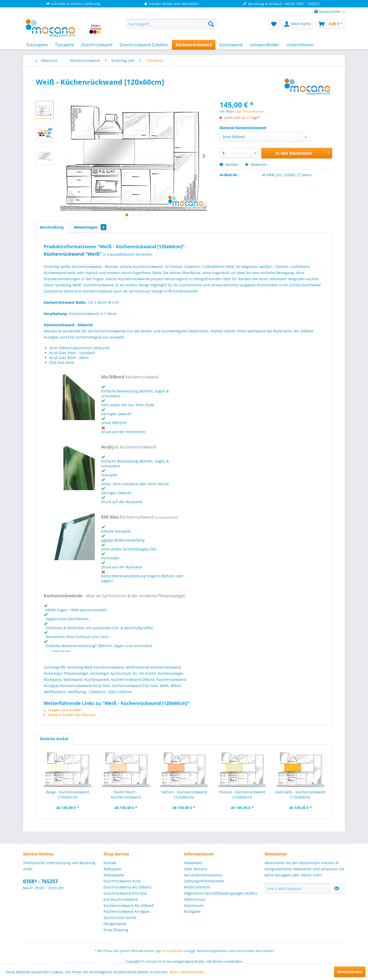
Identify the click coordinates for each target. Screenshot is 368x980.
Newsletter (193, 863)
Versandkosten (173, 951)
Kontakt (110, 863)
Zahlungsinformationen (204, 881)
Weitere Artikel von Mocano (70, 715)
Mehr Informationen (187, 972)
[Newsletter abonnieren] (337, 888)
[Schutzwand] (231, 45)
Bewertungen (90, 227)
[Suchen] (211, 24)
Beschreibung (52, 227)
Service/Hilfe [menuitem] (328, 12)
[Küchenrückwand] (194, 45)
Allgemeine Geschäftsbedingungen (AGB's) (220, 893)
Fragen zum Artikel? (63, 710)
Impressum (194, 905)
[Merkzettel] (274, 24)
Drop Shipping (116, 930)
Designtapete (115, 924)
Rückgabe (192, 911)
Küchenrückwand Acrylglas (127, 911)
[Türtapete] (65, 45)
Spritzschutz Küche (120, 917)
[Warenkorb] (330, 24)
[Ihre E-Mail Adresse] (297, 888)
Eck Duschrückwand (121, 899)
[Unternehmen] (300, 45)
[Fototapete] (37, 45)
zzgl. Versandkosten (250, 111)
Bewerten (256, 165)
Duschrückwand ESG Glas (125, 893)
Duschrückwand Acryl (122, 881)
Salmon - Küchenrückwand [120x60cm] (184, 795)
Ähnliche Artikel (54, 739)
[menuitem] (171, 24)
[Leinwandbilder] (264, 45)
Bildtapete (112, 869)
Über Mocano (195, 869)
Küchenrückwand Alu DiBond (129, 905)
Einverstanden (350, 972)
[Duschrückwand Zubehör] (144, 45)
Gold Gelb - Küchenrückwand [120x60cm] (300, 795)
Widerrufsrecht (197, 887)
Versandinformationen (203, 875)
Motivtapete (114, 875)
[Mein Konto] (298, 24)
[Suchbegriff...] (171, 24)
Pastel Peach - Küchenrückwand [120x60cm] (126, 795)
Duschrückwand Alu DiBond (127, 887)
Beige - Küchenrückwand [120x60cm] (68, 795)
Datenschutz (195, 899)
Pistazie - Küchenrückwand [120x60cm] (242, 795)
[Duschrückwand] (97, 45)
